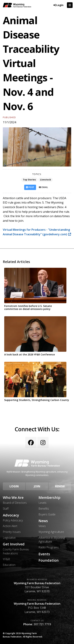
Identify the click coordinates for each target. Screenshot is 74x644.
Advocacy (11, 515)
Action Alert (10, 526)
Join (37, 486)
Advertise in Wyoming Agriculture (52, 540)
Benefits (44, 509)
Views (42, 526)
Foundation (49, 560)
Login (14, 486)
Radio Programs (49, 547)
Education (9, 565)
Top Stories (29, 180)
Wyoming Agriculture (51, 532)
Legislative (9, 538)
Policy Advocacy (13, 520)
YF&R (6, 559)
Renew (60, 486)
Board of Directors (15, 503)
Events (44, 554)
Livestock (46, 180)
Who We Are (13, 498)
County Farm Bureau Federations (16, 551)
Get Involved (14, 544)
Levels (42, 503)
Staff (6, 509)
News (43, 521)
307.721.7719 (42, 624)
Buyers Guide (47, 514)
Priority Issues (12, 532)
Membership (49, 498)
